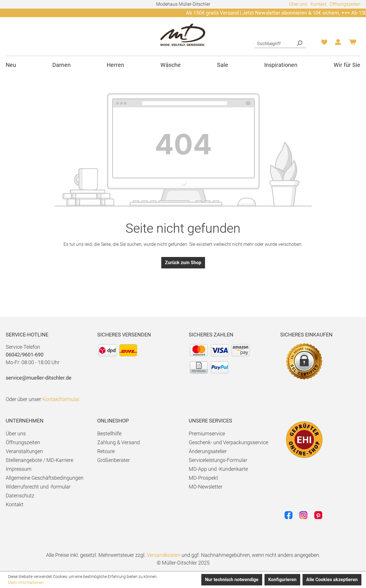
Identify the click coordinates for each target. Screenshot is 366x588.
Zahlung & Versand (119, 442)
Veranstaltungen (24, 451)
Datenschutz (20, 496)
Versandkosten (164, 555)
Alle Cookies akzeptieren (332, 580)
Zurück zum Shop (183, 263)
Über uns (298, 4)
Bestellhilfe (109, 433)
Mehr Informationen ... (27, 583)
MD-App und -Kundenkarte (218, 469)
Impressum (19, 469)
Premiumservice (207, 433)
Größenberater (114, 460)
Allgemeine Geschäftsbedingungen (45, 478)
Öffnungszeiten (345, 4)
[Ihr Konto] (338, 44)
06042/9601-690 (25, 355)
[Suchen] (299, 43)
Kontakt (318, 4)
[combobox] (274, 43)
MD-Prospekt (203, 478)
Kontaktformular (61, 399)
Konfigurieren (282, 580)
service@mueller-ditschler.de (39, 378)
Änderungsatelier (208, 451)
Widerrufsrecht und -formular (38, 487)
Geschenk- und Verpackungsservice (228, 442)
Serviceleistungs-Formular (218, 460)
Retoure (106, 451)
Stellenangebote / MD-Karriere (39, 460)
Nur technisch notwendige (232, 580)
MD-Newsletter (206, 487)
